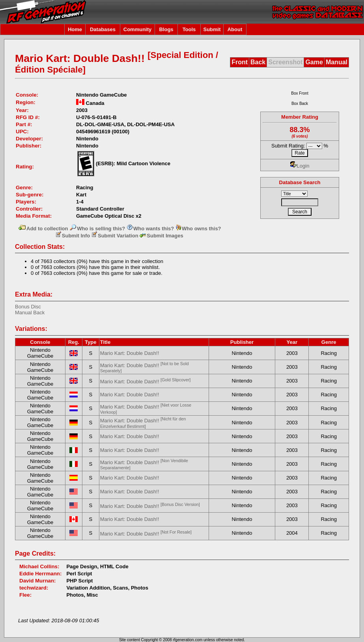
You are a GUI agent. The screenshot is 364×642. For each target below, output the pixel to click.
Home (75, 29)
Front (240, 62)
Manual (337, 62)
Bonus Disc (28, 307)
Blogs (166, 29)
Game (314, 62)
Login (300, 166)
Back (258, 62)
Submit (212, 29)
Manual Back (30, 313)
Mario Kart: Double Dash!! (130, 353)
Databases (103, 29)
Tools (189, 29)
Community (138, 29)
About (235, 29)
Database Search (300, 182)
